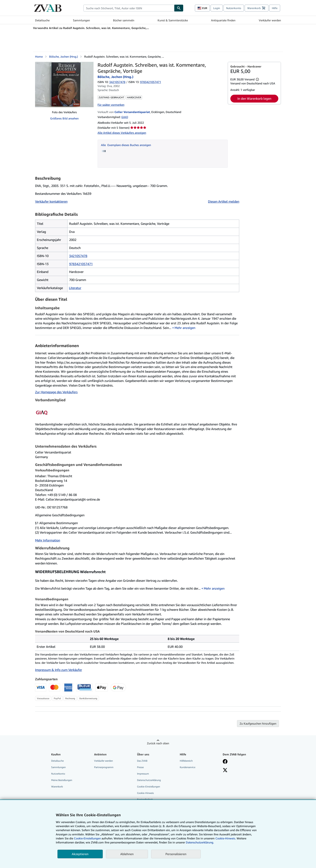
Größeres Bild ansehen (64, 118)
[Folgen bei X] (225, 771)
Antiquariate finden (223, 20)
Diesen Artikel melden (224, 201)
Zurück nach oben (158, 743)
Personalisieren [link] (176, 854)
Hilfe (275, 8)
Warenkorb (57, 787)
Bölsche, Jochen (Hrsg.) (63, 57)
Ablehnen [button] (127, 854)
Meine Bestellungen (62, 780)
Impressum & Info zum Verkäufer (59, 670)
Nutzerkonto (234, 8)
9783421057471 (81, 264)
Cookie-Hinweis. (226, 838)
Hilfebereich (186, 761)
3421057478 (117, 82)
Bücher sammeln (124, 20)
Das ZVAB (142, 761)
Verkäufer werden (270, 20)
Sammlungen (81, 20)
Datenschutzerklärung (149, 780)
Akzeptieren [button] (80, 854)
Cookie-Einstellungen (87, 838)
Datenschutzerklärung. (200, 842)
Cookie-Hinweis (145, 793)
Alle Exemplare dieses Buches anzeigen (126, 145)
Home (39, 57)
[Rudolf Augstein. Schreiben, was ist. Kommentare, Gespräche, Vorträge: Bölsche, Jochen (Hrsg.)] (64, 85)
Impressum (143, 774)
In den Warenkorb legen (254, 99)
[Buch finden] (179, 8)
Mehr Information (48, 540)
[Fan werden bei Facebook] (225, 762)
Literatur (75, 288)
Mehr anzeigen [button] (185, 328)
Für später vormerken (111, 105)
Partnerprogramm (104, 767)
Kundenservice (188, 767)
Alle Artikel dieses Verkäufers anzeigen (122, 133)
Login (217, 8)
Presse (140, 767)
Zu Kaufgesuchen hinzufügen (258, 723)
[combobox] (129, 8)
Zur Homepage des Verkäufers (56, 392)
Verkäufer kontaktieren (51, 201)
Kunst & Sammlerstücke (173, 20)
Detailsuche (42, 20)
